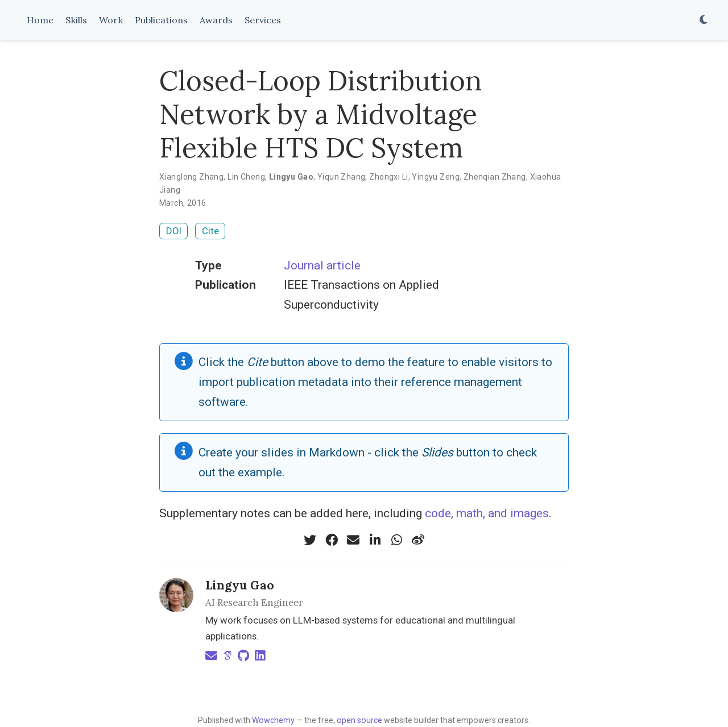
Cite (210, 231)
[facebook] (332, 540)
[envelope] (353, 540)
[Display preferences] (704, 20)
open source (359, 720)
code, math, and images (487, 513)
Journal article (322, 265)
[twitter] (310, 540)
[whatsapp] (396, 540)
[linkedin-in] (375, 540)
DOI (174, 231)
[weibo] (418, 540)
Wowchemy (273, 720)
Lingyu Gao (240, 585)
